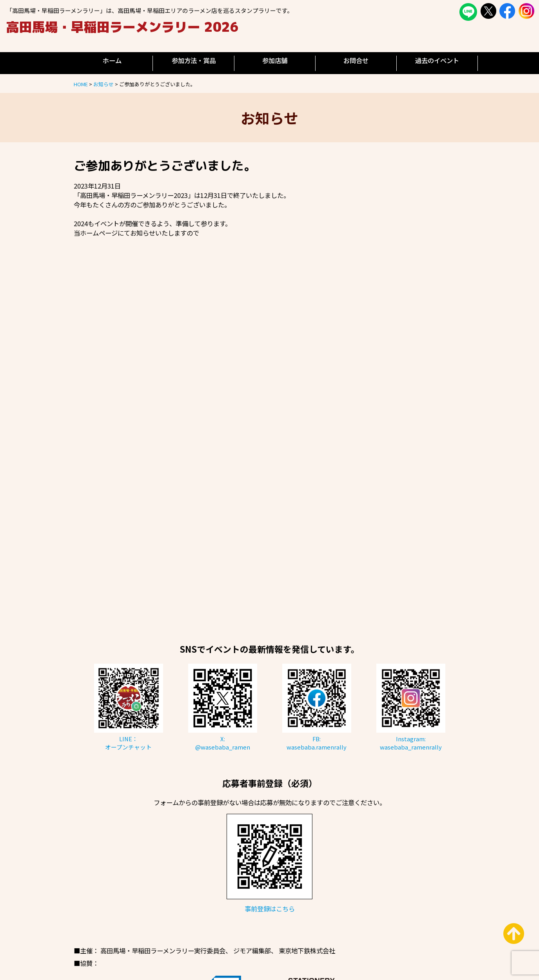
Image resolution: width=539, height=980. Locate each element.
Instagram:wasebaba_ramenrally (411, 743)
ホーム (112, 60)
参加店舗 (275, 60)
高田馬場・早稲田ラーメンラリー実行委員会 (163, 951)
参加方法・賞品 (194, 60)
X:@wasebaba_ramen (223, 743)
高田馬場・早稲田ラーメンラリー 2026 (122, 27)
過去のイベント (437, 60)
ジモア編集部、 (255, 951)
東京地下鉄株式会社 (307, 951)
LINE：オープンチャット (128, 743)
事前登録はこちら (270, 909)
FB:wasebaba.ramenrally (317, 743)
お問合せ (356, 60)
